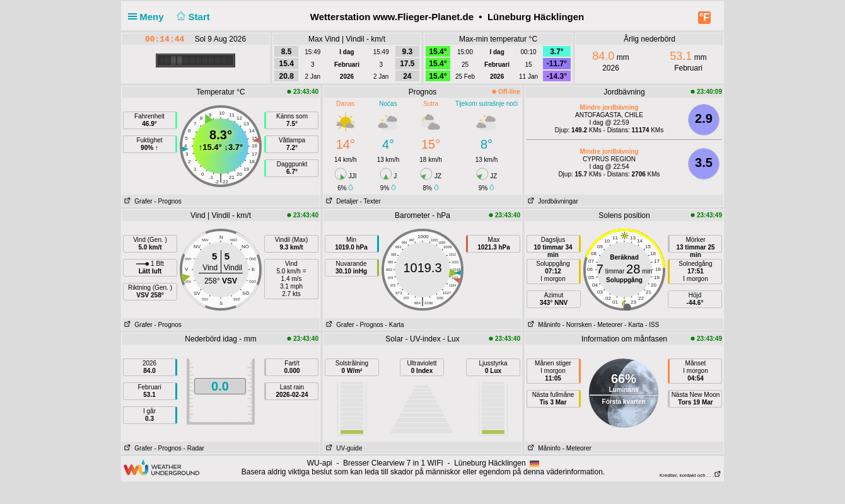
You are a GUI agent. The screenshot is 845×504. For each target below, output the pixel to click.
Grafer (137, 201)
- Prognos (167, 201)
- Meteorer (608, 325)
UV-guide (343, 448)
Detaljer (341, 201)
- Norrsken (577, 325)
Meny (149, 17)
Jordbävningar (552, 201)
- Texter (370, 201)
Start (192, 17)
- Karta (395, 325)
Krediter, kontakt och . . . (691, 475)
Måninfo (543, 325)
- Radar (194, 448)
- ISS (652, 325)
